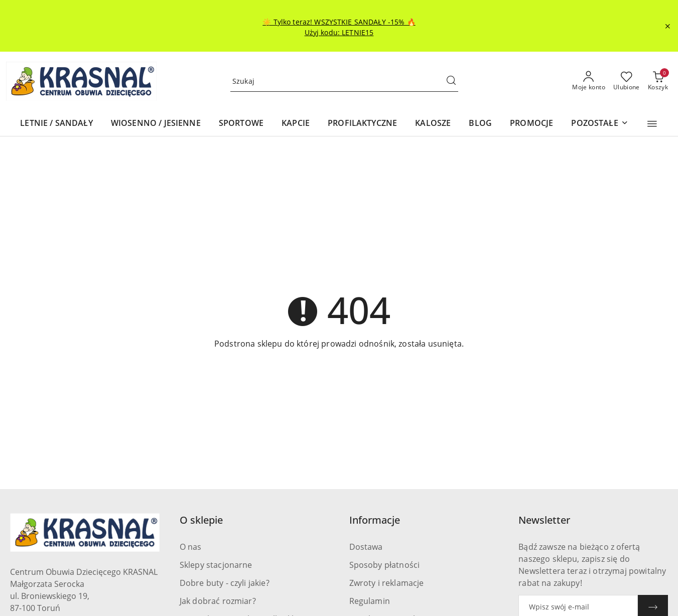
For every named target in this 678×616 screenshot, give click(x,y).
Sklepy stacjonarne (216, 565)
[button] (652, 124)
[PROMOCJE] (531, 124)
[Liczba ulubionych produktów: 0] (627, 81)
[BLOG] (480, 124)
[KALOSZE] (433, 124)
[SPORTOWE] (241, 124)
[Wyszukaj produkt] (344, 82)
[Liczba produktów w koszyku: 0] (658, 81)
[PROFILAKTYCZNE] (362, 124)
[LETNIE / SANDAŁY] (56, 124)
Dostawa (366, 547)
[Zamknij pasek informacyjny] (667, 26)
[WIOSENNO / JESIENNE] (156, 124)
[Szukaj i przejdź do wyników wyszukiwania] (451, 81)
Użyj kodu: (323, 32)
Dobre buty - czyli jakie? (225, 583)
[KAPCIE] (296, 124)
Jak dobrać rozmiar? (218, 601)
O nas (191, 547)
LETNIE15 (358, 32)
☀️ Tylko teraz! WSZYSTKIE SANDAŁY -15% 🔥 (339, 22)
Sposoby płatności (385, 565)
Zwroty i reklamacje (387, 583)
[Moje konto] (589, 81)
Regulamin (370, 601)
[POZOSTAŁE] (599, 124)
